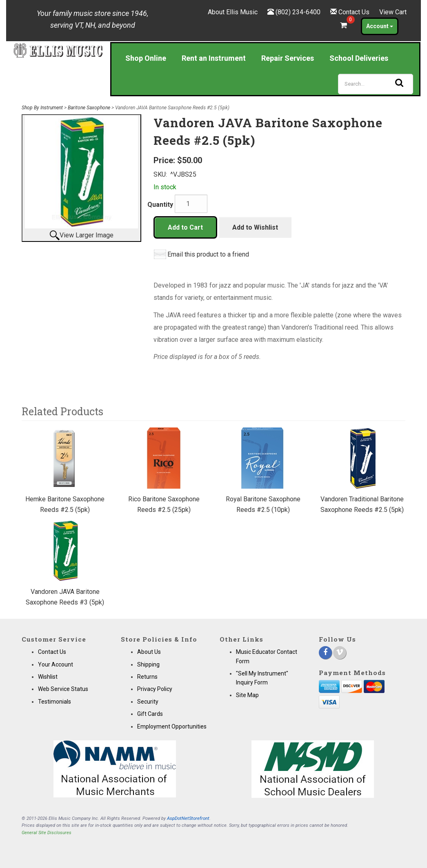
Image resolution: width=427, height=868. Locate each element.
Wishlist (48, 677)
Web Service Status (63, 689)
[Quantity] (191, 204)
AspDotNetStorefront (188, 818)
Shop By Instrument (42, 108)
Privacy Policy (155, 689)
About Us (149, 652)
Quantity (160, 205)
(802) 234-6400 (298, 12)
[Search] (376, 84)
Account (380, 26)
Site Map (247, 695)
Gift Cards (150, 714)
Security (148, 702)
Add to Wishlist (255, 227)
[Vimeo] (340, 653)
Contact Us (354, 12)
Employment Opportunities (172, 726)
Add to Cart (185, 227)
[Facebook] (325, 653)
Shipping (148, 664)
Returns (147, 677)
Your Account (56, 664)
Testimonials (54, 702)
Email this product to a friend (208, 254)
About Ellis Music (233, 12)
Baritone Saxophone (89, 108)
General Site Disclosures (47, 833)
